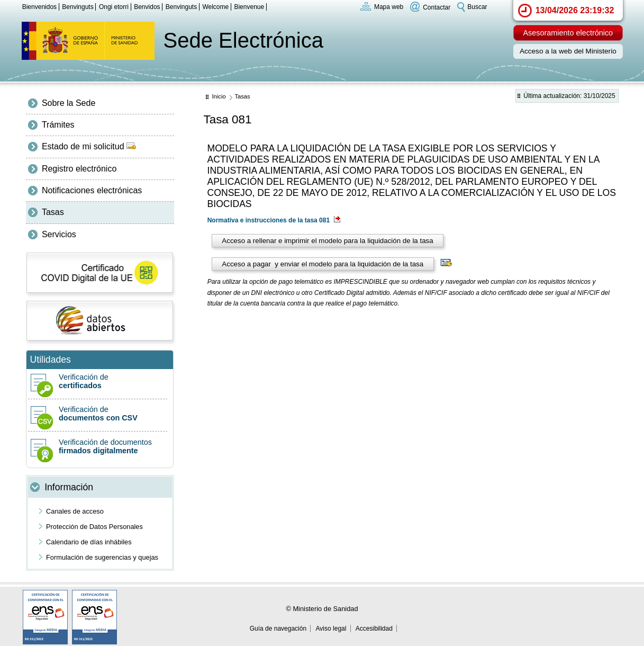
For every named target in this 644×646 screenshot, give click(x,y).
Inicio (219, 96)
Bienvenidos (39, 7)
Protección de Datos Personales (94, 527)
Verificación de (98, 381)
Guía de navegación (278, 629)
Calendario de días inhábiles (89, 542)
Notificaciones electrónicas (92, 190)
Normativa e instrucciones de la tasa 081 (274, 220)
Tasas (53, 212)
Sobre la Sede (69, 103)
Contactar (437, 7)
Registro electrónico (79, 169)
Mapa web (389, 7)
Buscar (477, 7)
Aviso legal (331, 629)
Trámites (58, 125)
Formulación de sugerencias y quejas (102, 557)
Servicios (59, 234)
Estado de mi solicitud (89, 146)
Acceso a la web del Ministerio (568, 51)
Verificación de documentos (98, 446)
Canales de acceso (75, 511)
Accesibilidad (374, 629)
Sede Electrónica (243, 40)
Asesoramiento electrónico (568, 33)
